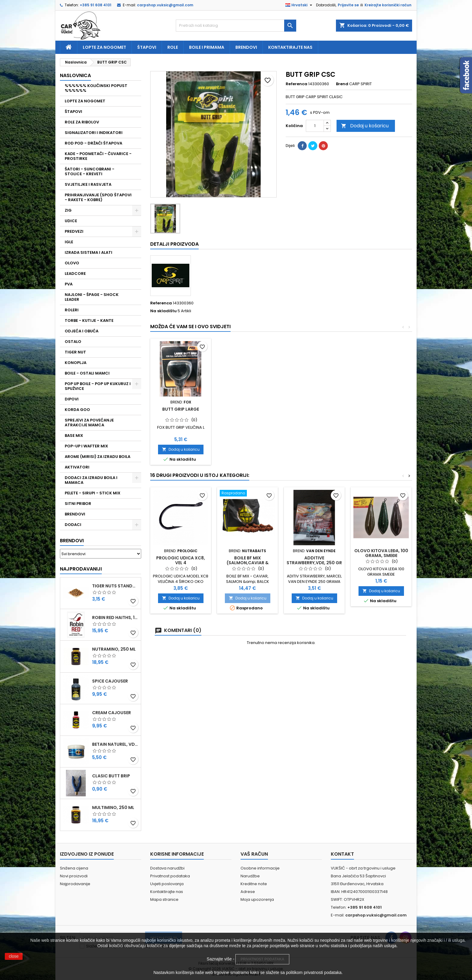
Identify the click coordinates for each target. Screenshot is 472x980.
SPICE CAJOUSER (110, 681)
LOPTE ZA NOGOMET (85, 101)
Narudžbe (250, 876)
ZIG (68, 210)
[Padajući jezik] (300, 5)
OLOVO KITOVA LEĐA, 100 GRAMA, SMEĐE (381, 553)
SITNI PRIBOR (78, 504)
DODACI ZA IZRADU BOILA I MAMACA (91, 480)
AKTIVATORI (77, 467)
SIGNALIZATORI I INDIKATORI (94, 133)
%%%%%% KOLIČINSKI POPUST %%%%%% (96, 88)
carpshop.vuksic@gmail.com (165, 5)
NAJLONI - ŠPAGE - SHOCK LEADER (92, 297)
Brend (342, 84)
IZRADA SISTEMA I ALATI (88, 252)
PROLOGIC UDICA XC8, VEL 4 (181, 560)
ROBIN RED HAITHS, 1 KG (115, 618)
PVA (69, 284)
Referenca (297, 84)
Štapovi (147, 47)
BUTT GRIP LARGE (381, 409)
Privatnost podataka (170, 876)
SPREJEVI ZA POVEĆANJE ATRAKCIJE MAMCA (89, 423)
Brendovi (246, 47)
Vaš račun (254, 854)
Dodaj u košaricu (365, 126)
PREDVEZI (74, 231)
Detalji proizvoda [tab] (174, 244)
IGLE (69, 242)
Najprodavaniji (81, 569)
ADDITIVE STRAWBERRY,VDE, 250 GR (314, 560)
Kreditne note (254, 884)
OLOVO (72, 263)
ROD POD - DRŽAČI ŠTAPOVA (93, 143)
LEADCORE (75, 274)
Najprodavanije (75, 884)
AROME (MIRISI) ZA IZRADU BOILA (98, 457)
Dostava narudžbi (167, 868)
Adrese (248, 892)
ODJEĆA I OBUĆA (82, 331)
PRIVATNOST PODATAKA (262, 959)
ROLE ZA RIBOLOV (82, 122)
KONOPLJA (76, 363)
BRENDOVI (75, 514)
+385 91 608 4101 (96, 5)
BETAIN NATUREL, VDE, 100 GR (115, 744)
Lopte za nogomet (104, 47)
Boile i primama (207, 47)
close (14, 956)
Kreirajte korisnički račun (388, 5)
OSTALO (73, 342)
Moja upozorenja (257, 899)
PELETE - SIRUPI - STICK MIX (93, 493)
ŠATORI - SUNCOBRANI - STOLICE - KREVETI (90, 171)
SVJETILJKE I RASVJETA (88, 184)
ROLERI (72, 310)
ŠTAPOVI (73, 112)
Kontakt (342, 854)
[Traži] (236, 26)
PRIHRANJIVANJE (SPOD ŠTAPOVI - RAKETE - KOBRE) (98, 197)
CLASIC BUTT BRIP (111, 776)
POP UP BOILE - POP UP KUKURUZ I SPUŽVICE (98, 386)
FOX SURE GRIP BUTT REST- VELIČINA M (314, 412)
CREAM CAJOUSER (112, 713)
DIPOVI (72, 399)
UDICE (71, 221)
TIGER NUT (75, 352)
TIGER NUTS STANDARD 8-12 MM (115, 586)
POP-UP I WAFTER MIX (86, 446)
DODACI (73, 525)
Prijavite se (348, 5)
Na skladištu (163, 311)
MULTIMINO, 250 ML (113, 807)
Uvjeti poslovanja (167, 884)
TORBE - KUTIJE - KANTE (89, 320)
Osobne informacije (260, 868)
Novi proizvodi (74, 876)
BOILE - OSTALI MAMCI (87, 373)
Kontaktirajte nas (290, 47)
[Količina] (315, 126)
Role (173, 47)
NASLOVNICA (75, 75)
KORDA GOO (77, 410)
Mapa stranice (164, 899)
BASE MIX (74, 436)
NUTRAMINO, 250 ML (114, 649)
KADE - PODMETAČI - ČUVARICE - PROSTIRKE (98, 156)
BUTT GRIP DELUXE (181, 409)
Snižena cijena (74, 868)
